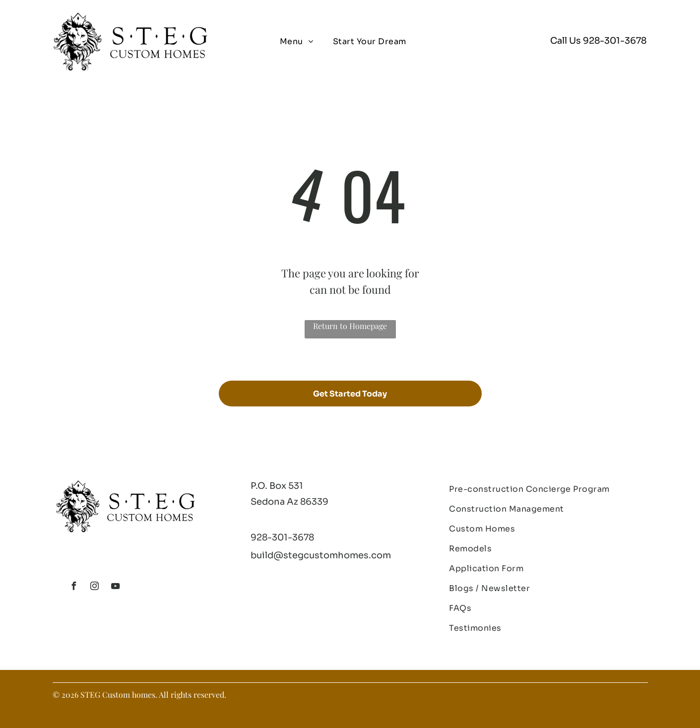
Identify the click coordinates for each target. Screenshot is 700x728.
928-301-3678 (615, 41)
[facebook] (74, 587)
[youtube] (116, 587)
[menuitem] (296, 42)
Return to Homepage (350, 326)
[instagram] (95, 587)
